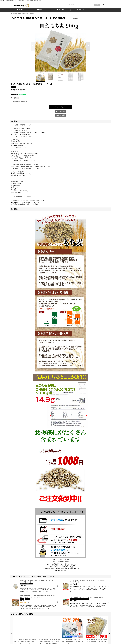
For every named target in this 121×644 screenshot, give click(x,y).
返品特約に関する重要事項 (19, 102)
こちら (25, 197)
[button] (101, 10)
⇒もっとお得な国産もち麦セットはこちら (23, 125)
